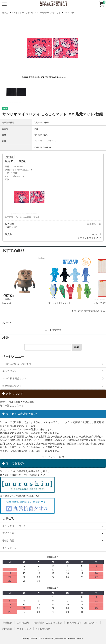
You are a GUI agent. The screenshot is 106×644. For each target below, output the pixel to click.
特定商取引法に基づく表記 (48, 623)
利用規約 (7, 629)
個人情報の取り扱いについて (83, 623)
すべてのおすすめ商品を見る (89, 311)
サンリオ (56, 13)
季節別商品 (8, 541)
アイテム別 (8, 533)
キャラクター (43, 13)
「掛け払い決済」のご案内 (17, 364)
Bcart (82, 638)
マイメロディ (70, 13)
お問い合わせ (43, 629)
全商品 (5, 13)
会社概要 (7, 623)
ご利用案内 (23, 623)
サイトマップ (24, 629)
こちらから (18, 406)
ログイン (82, 238)
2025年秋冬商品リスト (15, 378)
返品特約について (12, 386)
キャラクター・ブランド (23, 13)
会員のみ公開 (94, 224)
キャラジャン (10, 371)
